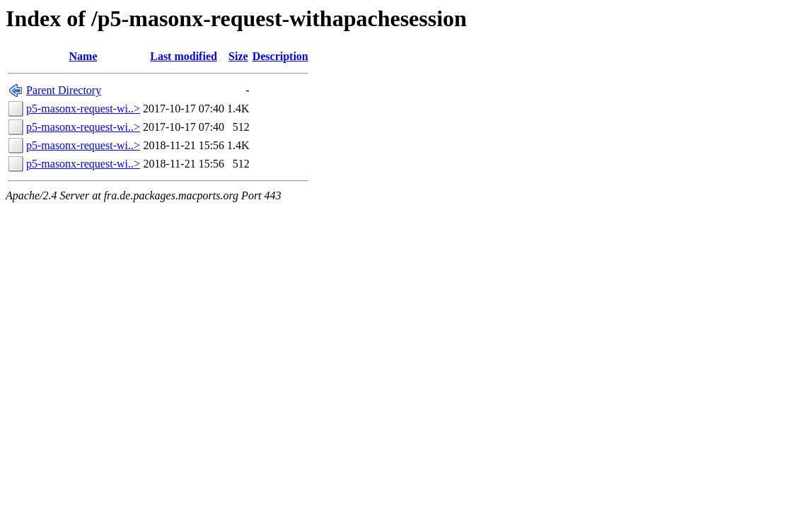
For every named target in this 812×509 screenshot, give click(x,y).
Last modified (184, 56)
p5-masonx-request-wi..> (83, 109)
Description (280, 56)
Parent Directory (64, 90)
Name (83, 56)
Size (238, 56)
